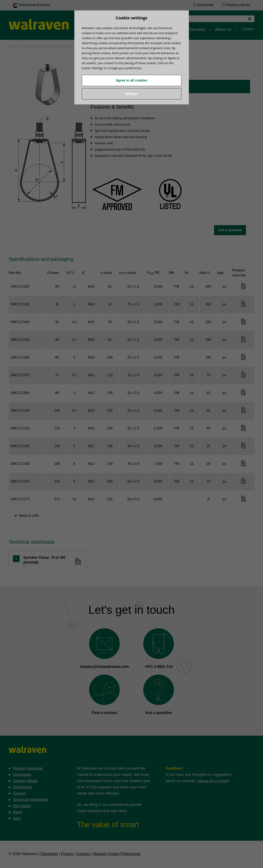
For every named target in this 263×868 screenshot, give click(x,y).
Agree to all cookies (131, 80)
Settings (131, 94)
